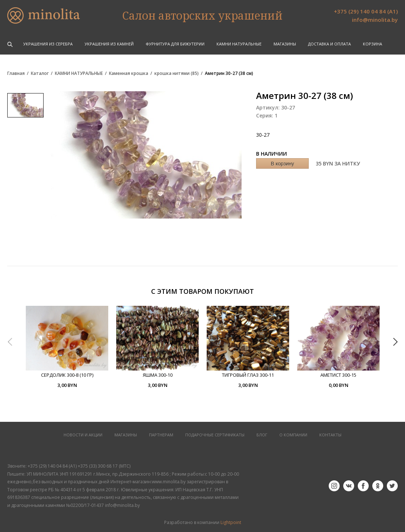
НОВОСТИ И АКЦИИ (83, 435)
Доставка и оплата (329, 44)
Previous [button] (10, 342)
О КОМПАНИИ (293, 435)
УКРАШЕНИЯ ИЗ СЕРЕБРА (48, 44)
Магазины (285, 44)
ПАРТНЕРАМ (161, 435)
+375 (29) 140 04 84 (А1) (366, 11)
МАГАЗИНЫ (126, 435)
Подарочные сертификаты (215, 435)
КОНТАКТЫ (330, 435)
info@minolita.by (375, 20)
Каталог (40, 73)
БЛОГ (262, 435)
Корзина (372, 44)
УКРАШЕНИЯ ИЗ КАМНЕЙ (109, 44)
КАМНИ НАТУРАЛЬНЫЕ (239, 44)
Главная (16, 73)
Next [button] (395, 342)
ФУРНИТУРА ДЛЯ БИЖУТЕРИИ (175, 44)
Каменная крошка (129, 73)
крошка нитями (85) (177, 73)
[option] (67, 347)
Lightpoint (231, 522)
